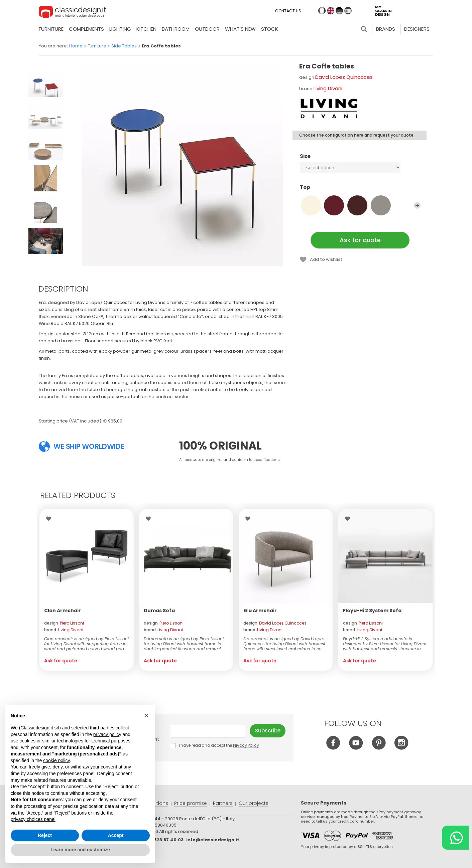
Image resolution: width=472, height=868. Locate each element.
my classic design (383, 11)
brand (64, 630)
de (339, 11)
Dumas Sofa (159, 611)
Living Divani (328, 88)
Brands (386, 29)
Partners (223, 803)
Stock (270, 29)
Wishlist (50, 519)
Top (360, 190)
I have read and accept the (215, 745)
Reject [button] (45, 835)
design (64, 623)
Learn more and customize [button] (80, 850)
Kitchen (146, 29)
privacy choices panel (33, 819)
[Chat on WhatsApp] (455, 838)
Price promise (191, 803)
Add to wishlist (326, 259)
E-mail (208, 731)
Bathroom (176, 29)
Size (360, 159)
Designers (417, 29)
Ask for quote (360, 240)
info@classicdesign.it (213, 840)
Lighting (120, 29)
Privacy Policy (246, 745)
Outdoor (207, 29)
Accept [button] (116, 835)
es (348, 11)
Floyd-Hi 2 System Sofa (372, 611)
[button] (146, 715)
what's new (240, 29)
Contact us (288, 11)
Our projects (254, 803)
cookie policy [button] (56, 760)
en (331, 11)
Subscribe (268, 731)
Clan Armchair (63, 611)
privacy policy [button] (107, 734)
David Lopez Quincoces (344, 77)
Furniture (51, 29)
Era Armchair (260, 611)
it (322, 11)
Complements (86, 29)
